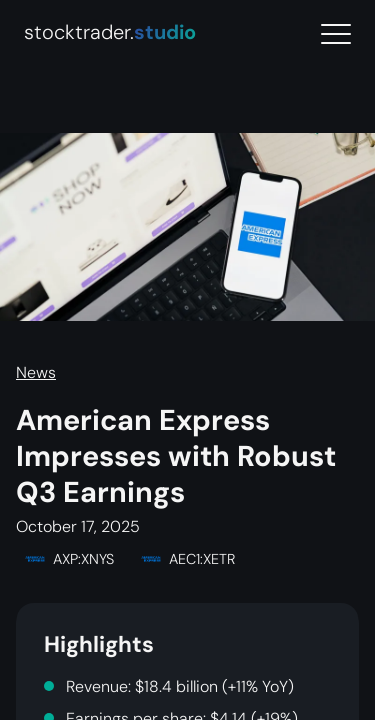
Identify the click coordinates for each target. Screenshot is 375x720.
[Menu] (336, 34)
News (36, 372)
